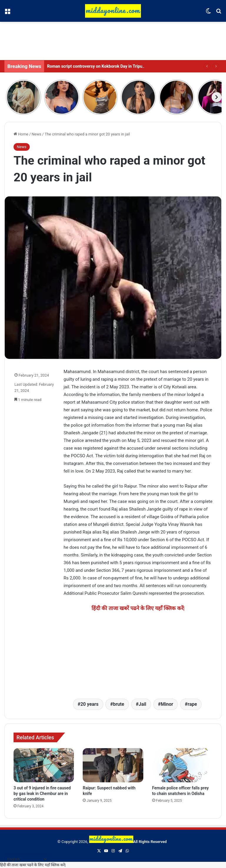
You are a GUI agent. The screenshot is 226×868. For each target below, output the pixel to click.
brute (119, 704)
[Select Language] (26, 859)
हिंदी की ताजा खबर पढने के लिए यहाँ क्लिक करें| (33, 865)
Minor (167, 704)
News (37, 134)
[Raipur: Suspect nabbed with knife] (113, 765)
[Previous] (9, 97)
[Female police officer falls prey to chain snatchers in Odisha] (182, 765)
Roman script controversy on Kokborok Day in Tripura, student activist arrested (120, 66)
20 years (89, 704)
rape (192, 704)
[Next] (217, 97)
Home (21, 134)
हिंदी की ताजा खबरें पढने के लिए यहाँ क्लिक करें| (138, 608)
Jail (142, 704)
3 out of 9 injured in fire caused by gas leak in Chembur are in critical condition (42, 794)
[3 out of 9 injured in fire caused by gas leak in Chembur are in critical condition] (44, 765)
